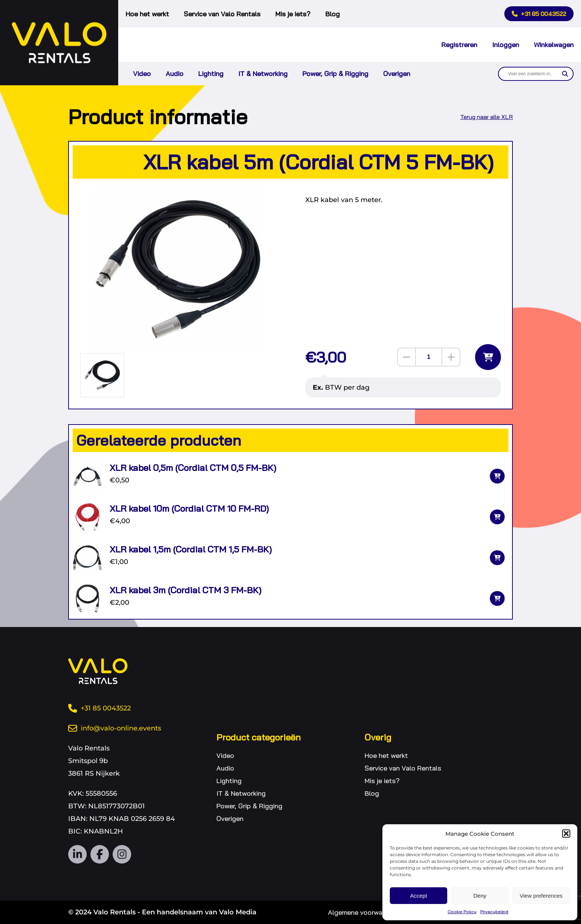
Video (142, 74)
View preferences (541, 896)
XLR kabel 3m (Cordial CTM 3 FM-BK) (185, 590)
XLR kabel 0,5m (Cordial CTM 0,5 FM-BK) (193, 468)
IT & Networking (263, 74)
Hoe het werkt (147, 14)
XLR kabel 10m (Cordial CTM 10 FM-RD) (189, 508)
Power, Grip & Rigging (335, 74)
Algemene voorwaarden (364, 912)
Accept (419, 896)
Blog (333, 14)
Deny (480, 896)
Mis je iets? (293, 14)
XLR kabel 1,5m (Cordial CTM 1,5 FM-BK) (191, 549)
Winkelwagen (554, 45)
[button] (566, 834)
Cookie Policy (462, 912)
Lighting (211, 74)
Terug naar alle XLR (487, 117)
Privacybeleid (494, 912)
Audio (175, 74)
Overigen (397, 74)
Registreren (459, 45)
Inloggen (506, 45)
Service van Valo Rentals (222, 14)
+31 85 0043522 (539, 14)
